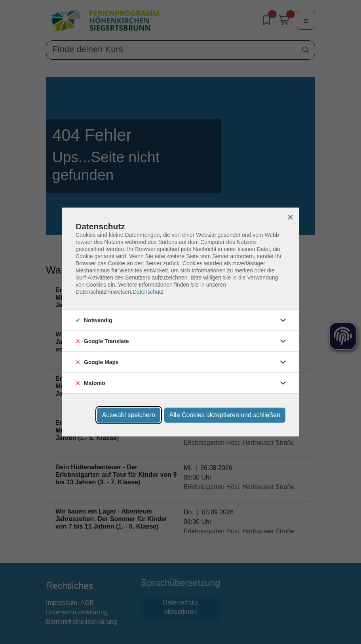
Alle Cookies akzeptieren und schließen (225, 415)
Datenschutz (148, 292)
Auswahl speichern (129, 415)
